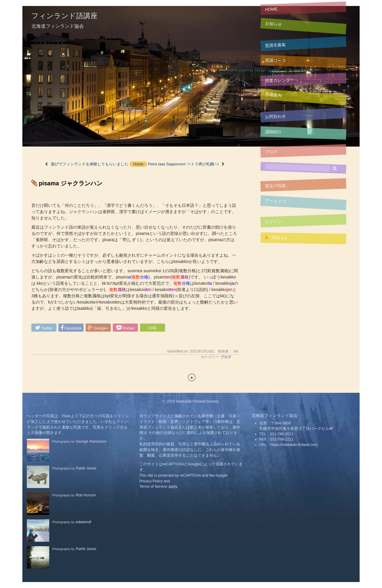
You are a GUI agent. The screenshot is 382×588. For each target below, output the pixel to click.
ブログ (271, 152)
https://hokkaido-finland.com (294, 445)
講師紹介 (274, 132)
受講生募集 (276, 45)
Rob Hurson (86, 495)
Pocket (125, 328)
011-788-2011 (282, 434)
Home (138, 164)
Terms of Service (153, 487)
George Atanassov (91, 441)
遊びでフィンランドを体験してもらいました (90, 164)
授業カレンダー (280, 80)
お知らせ (274, 24)
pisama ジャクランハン (71, 183)
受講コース (276, 61)
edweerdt (83, 522)
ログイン (274, 221)
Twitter (44, 328)
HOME (271, 9)
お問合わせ (276, 116)
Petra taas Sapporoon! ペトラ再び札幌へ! (183, 164)
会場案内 (274, 95)
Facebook (71, 328)
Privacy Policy (151, 481)
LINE (152, 328)
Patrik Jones (86, 468)
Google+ (98, 328)
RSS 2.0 (276, 238)
